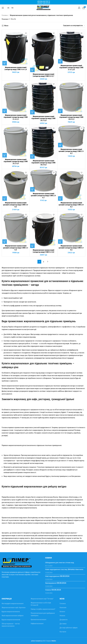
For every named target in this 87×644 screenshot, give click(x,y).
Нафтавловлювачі (37, 624)
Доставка (63, 624)
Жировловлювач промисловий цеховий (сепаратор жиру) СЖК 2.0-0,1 (43, 196)
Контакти (63, 632)
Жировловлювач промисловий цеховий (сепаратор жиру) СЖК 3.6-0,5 (16, 205)
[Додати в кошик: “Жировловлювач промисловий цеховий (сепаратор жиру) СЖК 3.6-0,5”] (5, 198)
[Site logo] (43, 8)
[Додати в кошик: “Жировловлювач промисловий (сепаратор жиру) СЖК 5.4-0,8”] (32, 246)
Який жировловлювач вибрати (13, 616)
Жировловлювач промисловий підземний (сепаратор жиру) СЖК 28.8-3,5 (71, 117)
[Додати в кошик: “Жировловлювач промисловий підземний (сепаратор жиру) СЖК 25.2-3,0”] (5, 155)
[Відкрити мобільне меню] (3, 8)
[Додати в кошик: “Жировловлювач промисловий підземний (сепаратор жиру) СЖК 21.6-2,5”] (5, 111)
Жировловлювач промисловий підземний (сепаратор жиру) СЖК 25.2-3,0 (16, 161)
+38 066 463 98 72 (44, 1)
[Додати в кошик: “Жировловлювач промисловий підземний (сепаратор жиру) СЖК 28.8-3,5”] (60, 111)
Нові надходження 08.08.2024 (57, 576)
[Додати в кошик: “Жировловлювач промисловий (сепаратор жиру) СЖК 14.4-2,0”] (5, 63)
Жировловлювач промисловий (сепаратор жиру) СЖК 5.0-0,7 (43, 75)
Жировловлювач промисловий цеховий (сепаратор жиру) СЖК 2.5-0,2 (71, 151)
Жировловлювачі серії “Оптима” (42, 599)
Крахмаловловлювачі (38, 620)
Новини (62, 616)
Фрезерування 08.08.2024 (56, 583)
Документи (64, 620)
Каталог (62, 612)
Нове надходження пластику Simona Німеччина (64, 569)
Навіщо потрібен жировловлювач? (43, 609)
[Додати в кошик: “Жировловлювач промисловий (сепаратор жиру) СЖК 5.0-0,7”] (32, 70)
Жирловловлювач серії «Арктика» (14, 608)
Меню (6, 26)
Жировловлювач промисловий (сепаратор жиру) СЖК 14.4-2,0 (16, 68)
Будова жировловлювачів (11, 620)
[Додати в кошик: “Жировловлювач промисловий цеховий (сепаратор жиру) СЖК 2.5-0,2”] (60, 145)
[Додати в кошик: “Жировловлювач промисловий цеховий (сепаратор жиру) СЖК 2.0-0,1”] (32, 189)
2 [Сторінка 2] (44, 262)
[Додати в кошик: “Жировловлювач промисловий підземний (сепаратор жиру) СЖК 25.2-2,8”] (32, 112)
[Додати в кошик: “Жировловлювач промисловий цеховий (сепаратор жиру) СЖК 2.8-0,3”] (60, 198)
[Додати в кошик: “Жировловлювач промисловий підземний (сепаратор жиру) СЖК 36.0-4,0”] (32, 156)
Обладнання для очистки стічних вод (60, 563)
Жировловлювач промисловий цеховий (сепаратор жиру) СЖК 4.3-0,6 (71, 248)
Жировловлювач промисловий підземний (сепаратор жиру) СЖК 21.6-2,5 (16, 117)
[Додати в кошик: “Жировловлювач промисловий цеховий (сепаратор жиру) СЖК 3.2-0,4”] (5, 242)
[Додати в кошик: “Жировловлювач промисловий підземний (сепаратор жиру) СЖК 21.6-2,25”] (60, 61)
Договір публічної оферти (69, 628)
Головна (5, 15)
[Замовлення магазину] (74, 26)
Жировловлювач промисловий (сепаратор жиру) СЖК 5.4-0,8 (43, 251)
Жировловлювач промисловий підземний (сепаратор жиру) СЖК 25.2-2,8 (43, 118)
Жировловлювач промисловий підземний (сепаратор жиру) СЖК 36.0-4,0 (43, 163)
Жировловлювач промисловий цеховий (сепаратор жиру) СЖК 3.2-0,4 (16, 248)
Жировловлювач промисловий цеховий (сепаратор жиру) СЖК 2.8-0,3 (71, 205)
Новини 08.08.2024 (53, 590)
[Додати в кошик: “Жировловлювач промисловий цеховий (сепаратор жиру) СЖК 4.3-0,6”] (60, 242)
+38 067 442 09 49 (44, 3)
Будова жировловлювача (11, 612)
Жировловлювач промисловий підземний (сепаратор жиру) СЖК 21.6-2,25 (71, 68)
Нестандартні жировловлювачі (13, 604)
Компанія (63, 608)
